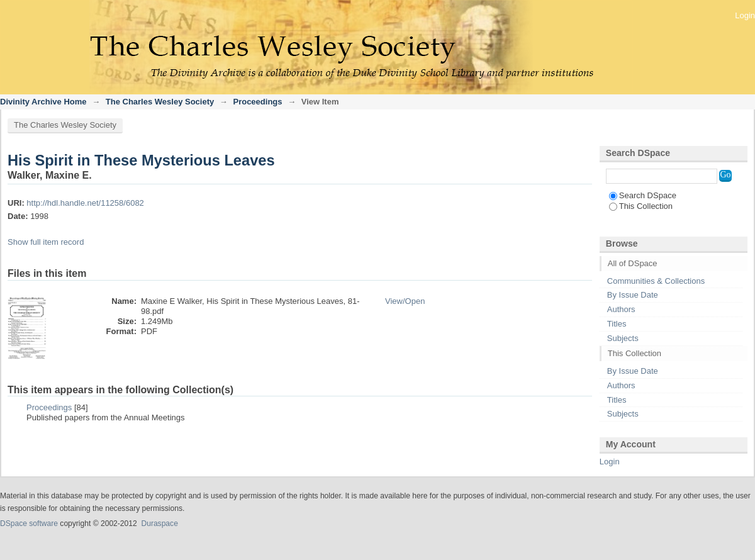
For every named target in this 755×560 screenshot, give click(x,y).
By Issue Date (633, 295)
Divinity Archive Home (43, 102)
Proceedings (257, 102)
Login (745, 15)
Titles (617, 324)
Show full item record (46, 242)
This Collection (641, 206)
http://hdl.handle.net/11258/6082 (85, 203)
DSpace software (29, 524)
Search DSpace (643, 195)
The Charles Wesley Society (160, 102)
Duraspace (159, 524)
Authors (621, 309)
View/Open (405, 301)
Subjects (623, 338)
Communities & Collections (656, 281)
